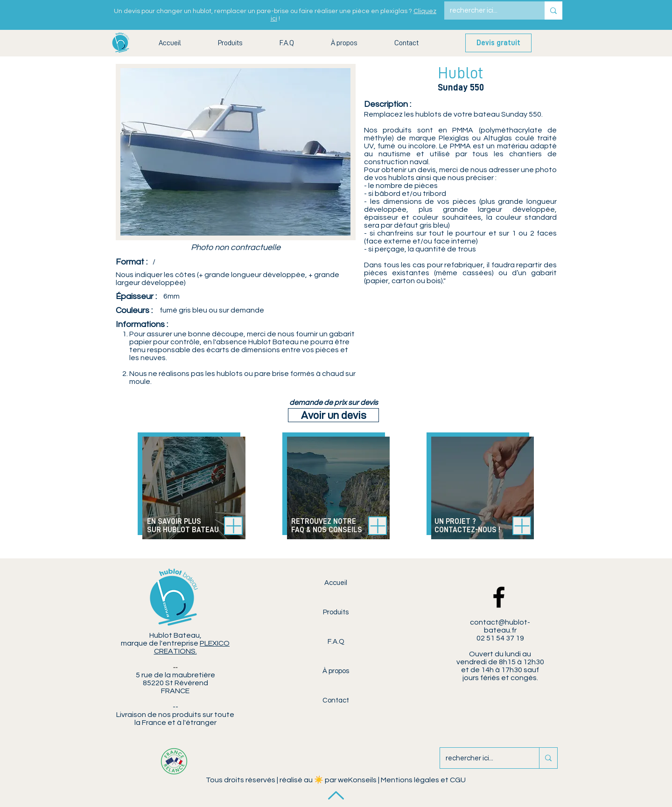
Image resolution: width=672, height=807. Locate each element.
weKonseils (357, 780)
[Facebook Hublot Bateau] (499, 597)
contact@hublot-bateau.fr (500, 626)
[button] (230, 43)
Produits (336, 612)
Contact (336, 700)
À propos (336, 671)
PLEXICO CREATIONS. (192, 647)
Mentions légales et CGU (423, 780)
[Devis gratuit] (498, 43)
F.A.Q (336, 642)
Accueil (336, 583)
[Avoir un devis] (333, 415)
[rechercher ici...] (487, 10)
